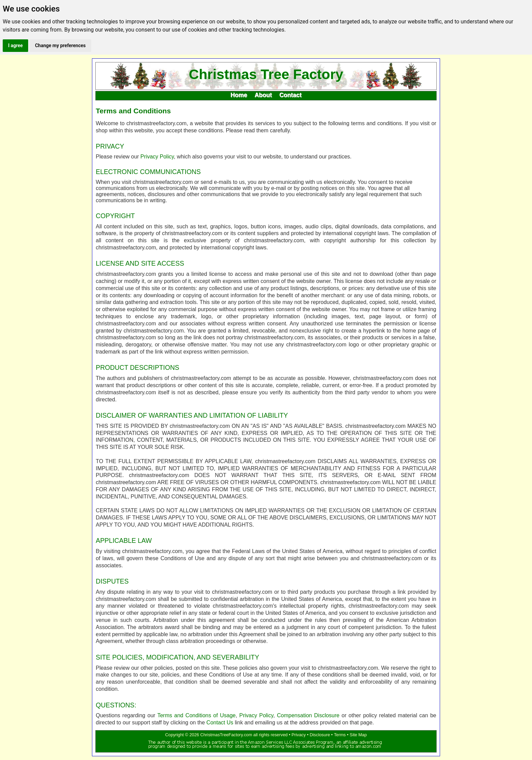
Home (239, 95)
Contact (290, 95)
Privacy (299, 735)
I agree (15, 45)
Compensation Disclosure (308, 715)
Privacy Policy (157, 157)
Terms (340, 735)
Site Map (358, 735)
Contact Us (220, 723)
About (263, 95)
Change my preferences (60, 45)
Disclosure (320, 735)
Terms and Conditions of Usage (197, 715)
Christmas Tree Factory (266, 75)
